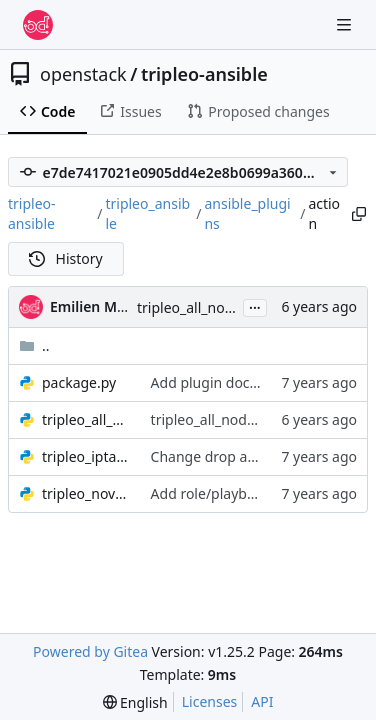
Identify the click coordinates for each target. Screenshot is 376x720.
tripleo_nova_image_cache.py (86, 493)
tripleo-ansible (204, 74)
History (66, 258)
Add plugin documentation (239, 382)
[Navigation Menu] (346, 24)
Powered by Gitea (90, 651)
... (255, 306)
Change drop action (215, 456)
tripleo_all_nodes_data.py (86, 419)
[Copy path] (358, 214)
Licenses (210, 701)
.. (34, 345)
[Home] (38, 25)
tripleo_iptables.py (86, 456)
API (262, 701)
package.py (79, 382)
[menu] (135, 702)
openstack (83, 74)
